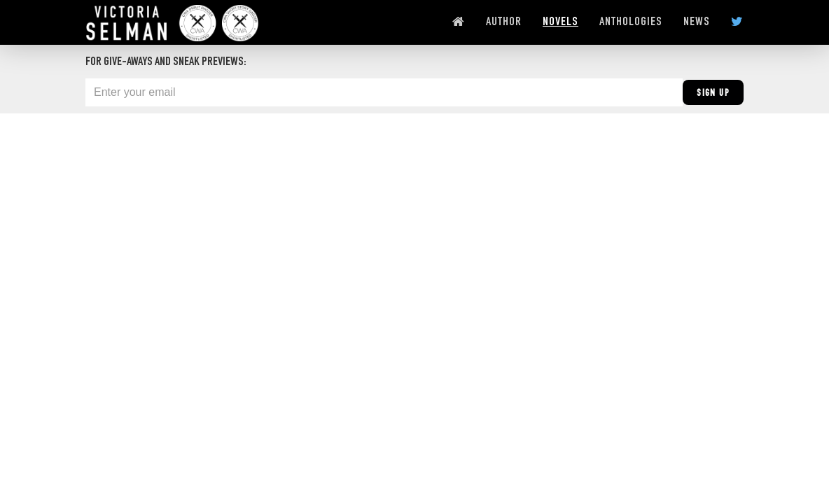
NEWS (697, 22)
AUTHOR (504, 22)
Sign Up (713, 94)
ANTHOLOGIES (631, 22)
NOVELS (560, 22)
